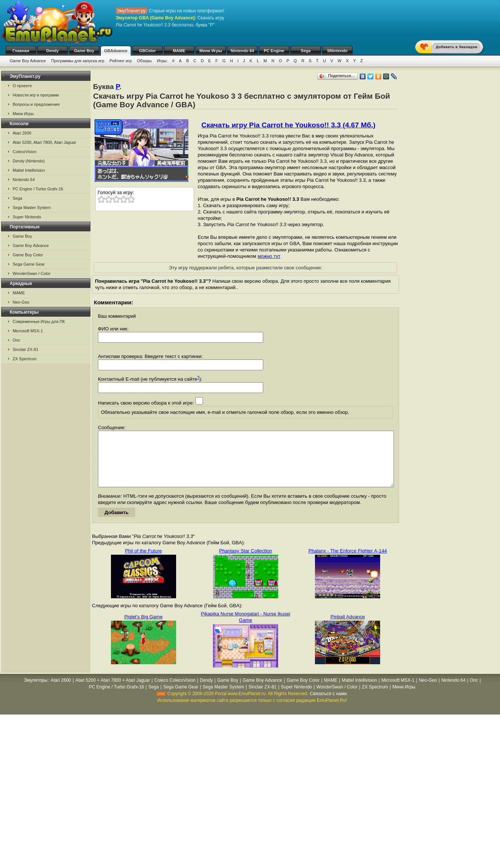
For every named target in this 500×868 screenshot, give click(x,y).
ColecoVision (25, 152)
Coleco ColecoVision (175, 691)
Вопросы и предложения (36, 104)
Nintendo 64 (243, 51)
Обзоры (144, 61)
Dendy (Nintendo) (29, 161)
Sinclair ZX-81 (26, 349)
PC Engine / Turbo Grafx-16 (38, 189)
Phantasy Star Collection (245, 562)
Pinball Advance (348, 628)
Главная (21, 51)
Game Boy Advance (28, 61)
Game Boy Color (28, 255)
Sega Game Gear (29, 264)
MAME (179, 51)
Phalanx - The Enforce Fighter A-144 (348, 562)
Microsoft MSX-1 (28, 331)
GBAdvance (116, 51)
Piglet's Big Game (144, 628)
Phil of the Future (144, 562)
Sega (306, 51)
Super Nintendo (27, 217)
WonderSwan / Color (31, 273)
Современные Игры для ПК (39, 321)
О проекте (22, 86)
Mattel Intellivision (29, 170)
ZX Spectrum (25, 359)
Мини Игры (211, 51)
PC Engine (274, 51)
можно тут (269, 256)
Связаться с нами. (329, 705)
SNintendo (337, 51)
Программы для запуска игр (78, 61)
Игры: (162, 61)
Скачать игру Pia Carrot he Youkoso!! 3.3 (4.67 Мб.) (288, 125)
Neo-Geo (21, 302)
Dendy (52, 51)
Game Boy (84, 51)
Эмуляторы (36, 691)
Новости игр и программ (36, 95)
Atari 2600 (22, 133)
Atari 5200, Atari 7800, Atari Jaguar (44, 142)
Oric (16, 340)
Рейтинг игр (121, 61)
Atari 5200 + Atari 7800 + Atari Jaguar (113, 691)
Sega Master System (32, 208)
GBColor (147, 51)
